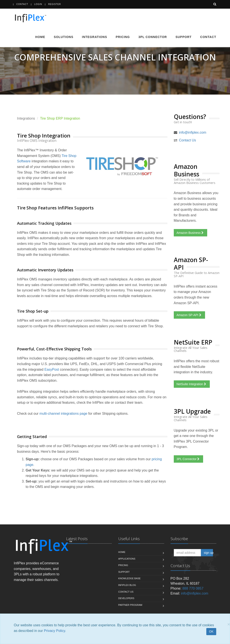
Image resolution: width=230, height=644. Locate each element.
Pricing (123, 37)
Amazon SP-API (189, 315)
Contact (22, 4)
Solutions (64, 37)
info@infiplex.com (193, 132)
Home (40, 37)
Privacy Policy (54, 631)
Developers (126, 598)
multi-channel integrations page (63, 414)
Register (55, 4)
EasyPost (52, 369)
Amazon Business (191, 233)
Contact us (126, 592)
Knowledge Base (129, 578)
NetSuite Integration (192, 384)
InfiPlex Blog (127, 585)
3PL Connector (153, 37)
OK (211, 631)
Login (38, 4)
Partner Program (130, 605)
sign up (208, 553)
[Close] (229, 624)
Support (184, 37)
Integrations (95, 37)
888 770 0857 (193, 588)
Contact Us (187, 140)
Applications (127, 559)
